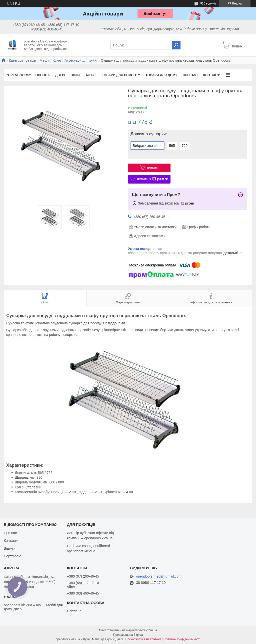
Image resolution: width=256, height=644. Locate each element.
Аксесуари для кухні (81, 60)
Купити (153, 168)
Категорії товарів (22, 60)
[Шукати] (176, 45)
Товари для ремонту (121, 75)
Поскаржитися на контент (143, 639)
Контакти (212, 75)
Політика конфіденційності (182, 639)
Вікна (75, 75)
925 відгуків (208, 3)
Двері (60, 75)
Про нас (190, 75)
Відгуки (10, 548)
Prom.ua (151, 630)
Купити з (153, 179)
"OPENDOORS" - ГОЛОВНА (28, 75)
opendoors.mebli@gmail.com (159, 576)
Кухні (57, 60)
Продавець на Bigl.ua (128, 635)
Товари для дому (161, 75)
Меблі (44, 60)
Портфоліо (12, 556)
